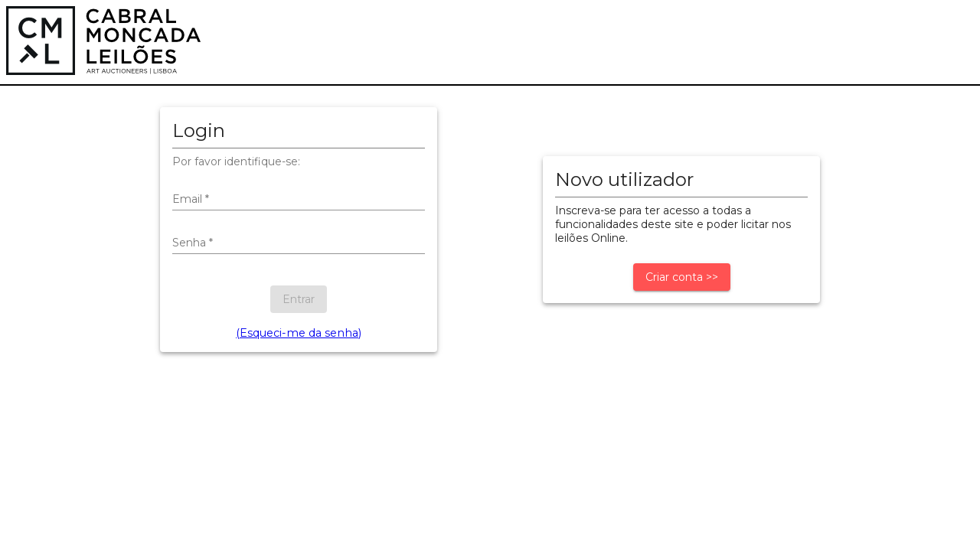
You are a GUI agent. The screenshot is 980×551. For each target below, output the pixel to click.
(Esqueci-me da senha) (299, 333)
